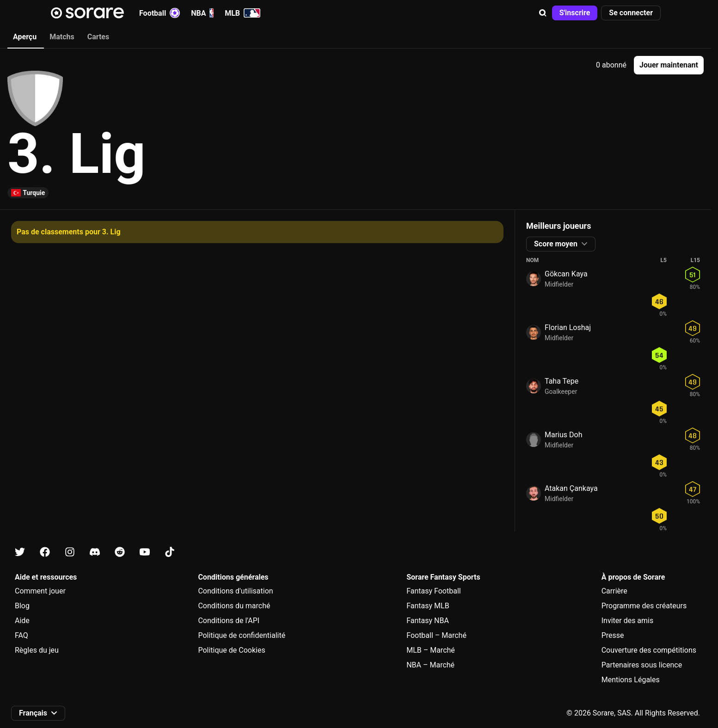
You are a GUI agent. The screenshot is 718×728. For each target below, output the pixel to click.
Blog (22, 606)
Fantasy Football (433, 591)
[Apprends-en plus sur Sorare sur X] (20, 552)
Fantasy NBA (428, 621)
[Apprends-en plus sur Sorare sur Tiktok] (170, 552)
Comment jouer (40, 591)
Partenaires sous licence (642, 665)
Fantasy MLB (428, 606)
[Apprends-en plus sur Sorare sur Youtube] (145, 552)
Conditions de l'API (229, 621)
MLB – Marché (431, 650)
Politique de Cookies (231, 650)
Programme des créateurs (644, 606)
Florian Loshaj (568, 327)
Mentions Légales (631, 680)
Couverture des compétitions (649, 650)
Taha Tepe (562, 381)
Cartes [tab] (98, 37)
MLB (242, 13)
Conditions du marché (234, 606)
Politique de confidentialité (242, 635)
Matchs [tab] (62, 37)
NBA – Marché (430, 665)
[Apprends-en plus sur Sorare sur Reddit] (120, 552)
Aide (22, 621)
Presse (613, 635)
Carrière (614, 591)
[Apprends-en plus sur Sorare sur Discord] (95, 552)
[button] (543, 13)
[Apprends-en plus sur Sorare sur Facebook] (45, 552)
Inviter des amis (628, 621)
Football (160, 13)
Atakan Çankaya (571, 488)
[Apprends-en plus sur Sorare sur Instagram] (70, 552)
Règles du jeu (37, 650)
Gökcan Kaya (566, 274)
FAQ (21, 635)
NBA (202, 13)
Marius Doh (563, 435)
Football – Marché (436, 635)
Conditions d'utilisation (235, 591)
